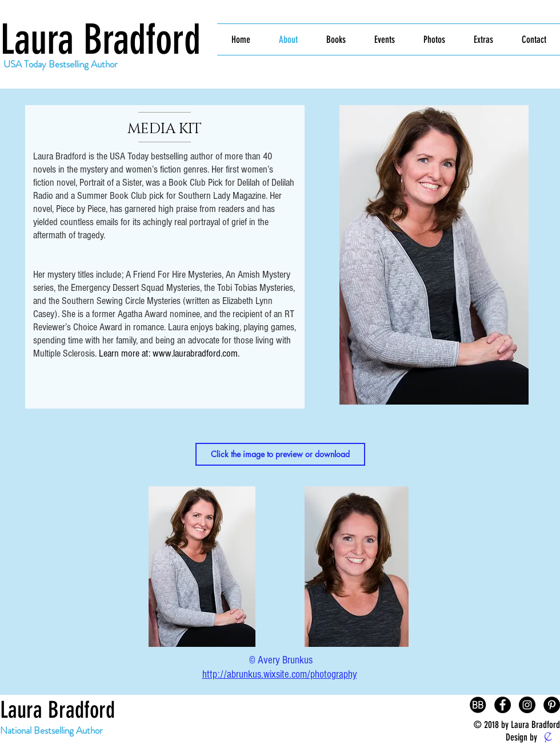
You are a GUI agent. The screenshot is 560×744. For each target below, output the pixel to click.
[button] (280, 454)
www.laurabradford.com (195, 353)
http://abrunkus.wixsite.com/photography (280, 675)
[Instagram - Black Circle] (527, 705)
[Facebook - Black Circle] (503, 705)
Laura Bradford (100, 40)
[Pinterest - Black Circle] (552, 705)
